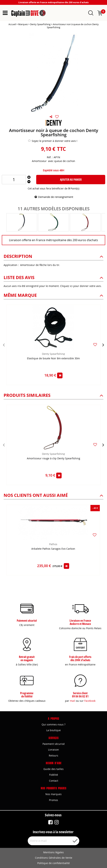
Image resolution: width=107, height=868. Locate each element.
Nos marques (54, 794)
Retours (54, 756)
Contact (54, 781)
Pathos (53, 544)
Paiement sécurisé (54, 744)
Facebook (90, 701)
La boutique (54, 730)
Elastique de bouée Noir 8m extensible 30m (53, 358)
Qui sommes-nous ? (54, 724)
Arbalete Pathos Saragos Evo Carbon (53, 549)
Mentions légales (54, 852)
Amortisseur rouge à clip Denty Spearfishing (54, 459)
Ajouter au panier (71, 180)
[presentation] (4, 345)
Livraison (54, 750)
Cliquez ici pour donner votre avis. (81, 286)
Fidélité (54, 775)
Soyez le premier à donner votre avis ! (53, 141)
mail (73, 701)
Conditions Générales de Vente (54, 858)
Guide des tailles (54, 769)
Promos (54, 800)
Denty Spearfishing (53, 354)
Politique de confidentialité (54, 863)
